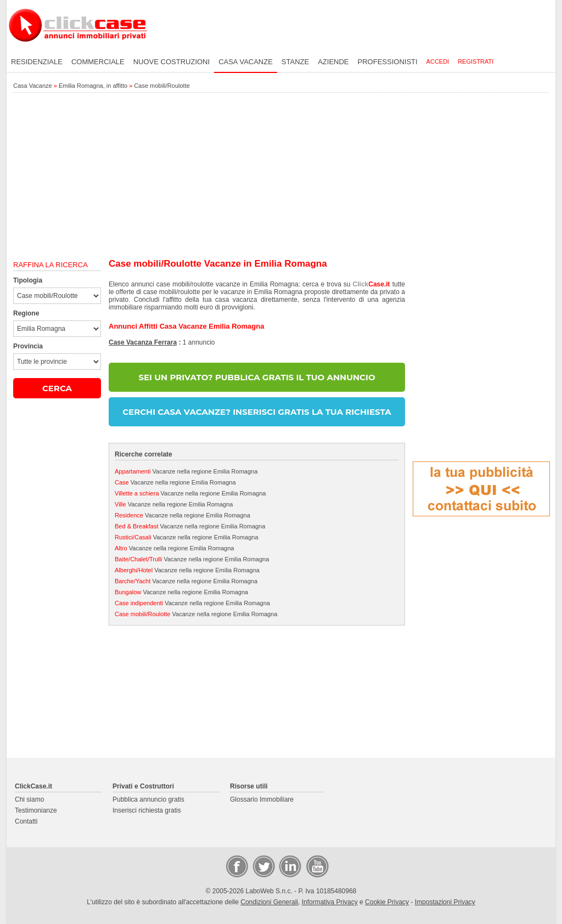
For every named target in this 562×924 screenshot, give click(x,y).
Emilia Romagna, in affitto (93, 86)
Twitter (263, 866)
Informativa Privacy (330, 902)
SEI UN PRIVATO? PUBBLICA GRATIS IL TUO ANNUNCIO (257, 377)
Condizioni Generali (269, 902)
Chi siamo (29, 799)
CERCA (57, 388)
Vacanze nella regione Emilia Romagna (186, 471)
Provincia (28, 346)
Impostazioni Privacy (445, 902)
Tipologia (28, 280)
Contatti (26, 821)
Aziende (333, 62)
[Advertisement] (281, 176)
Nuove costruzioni (172, 62)
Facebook (237, 866)
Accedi (438, 61)
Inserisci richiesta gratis (147, 810)
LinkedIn (289, 866)
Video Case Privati (317, 866)
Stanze (295, 62)
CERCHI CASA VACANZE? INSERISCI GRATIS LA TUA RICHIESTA (257, 412)
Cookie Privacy (387, 902)
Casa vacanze (246, 62)
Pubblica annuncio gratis (148, 799)
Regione (26, 313)
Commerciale (98, 62)
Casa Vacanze (33, 86)
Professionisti (388, 62)
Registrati (476, 61)
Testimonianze (36, 810)
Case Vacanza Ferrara (143, 342)
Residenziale (37, 62)
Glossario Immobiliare (262, 799)
